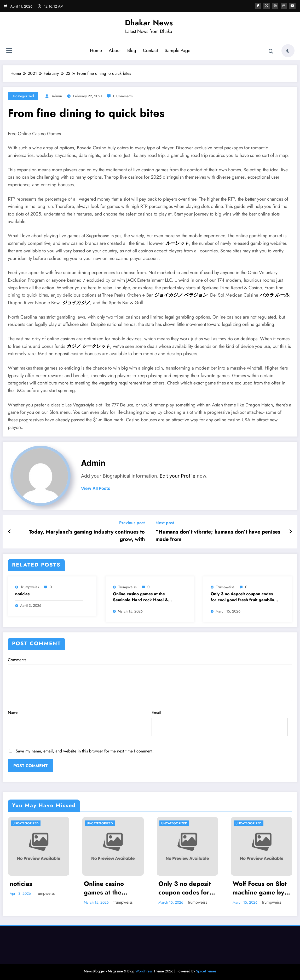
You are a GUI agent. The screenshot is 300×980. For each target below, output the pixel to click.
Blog (132, 50)
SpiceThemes (206, 971)
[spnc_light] (288, 51)
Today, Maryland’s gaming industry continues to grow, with (87, 536)
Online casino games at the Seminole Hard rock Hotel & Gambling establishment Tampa (143, 597)
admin (57, 96)
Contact (150, 50)
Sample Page (177, 50)
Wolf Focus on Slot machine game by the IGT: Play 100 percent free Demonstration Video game (260, 888)
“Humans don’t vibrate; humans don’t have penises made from (218, 536)
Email (220, 723)
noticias (22, 594)
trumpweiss (30, 587)
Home (96, 50)
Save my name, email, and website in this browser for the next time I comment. (85, 751)
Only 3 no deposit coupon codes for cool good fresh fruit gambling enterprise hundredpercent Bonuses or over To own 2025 (244, 597)
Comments (150, 679)
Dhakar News (149, 23)
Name (76, 723)
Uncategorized (23, 96)
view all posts (96, 488)
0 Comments (123, 96)
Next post (165, 523)
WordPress (144, 971)
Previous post (132, 523)
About (115, 50)
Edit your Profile (178, 476)
